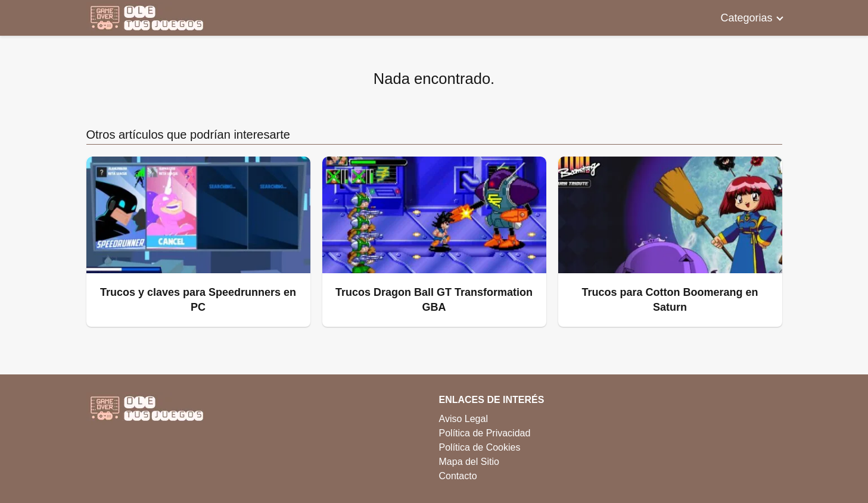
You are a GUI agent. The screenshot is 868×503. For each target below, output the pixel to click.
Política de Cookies (480, 447)
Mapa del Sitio (469, 462)
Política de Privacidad (485, 433)
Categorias (746, 18)
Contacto (458, 476)
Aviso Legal (463, 419)
